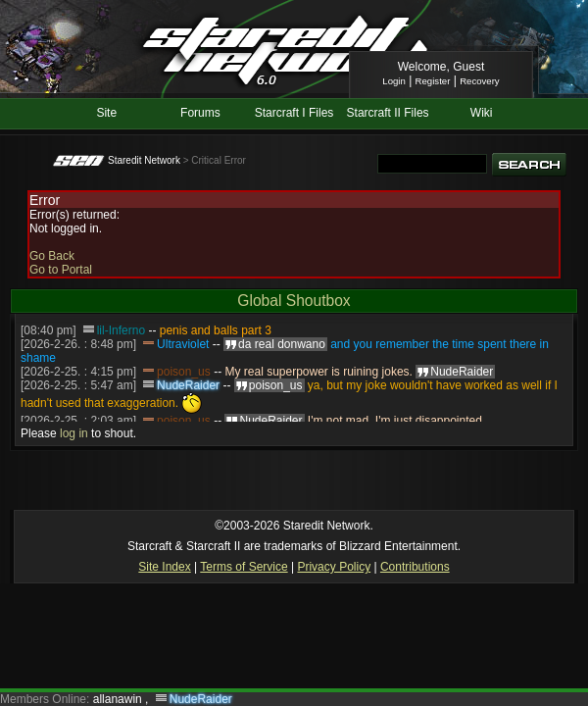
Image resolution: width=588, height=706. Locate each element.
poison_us (184, 372)
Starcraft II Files (388, 113)
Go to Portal (61, 270)
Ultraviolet (183, 344)
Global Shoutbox (294, 301)
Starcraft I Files (294, 113)
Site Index (164, 567)
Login (393, 81)
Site (106, 113)
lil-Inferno (121, 330)
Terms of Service (244, 567)
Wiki (482, 113)
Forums (200, 113)
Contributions (415, 567)
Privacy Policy (334, 567)
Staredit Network (144, 160)
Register (433, 81)
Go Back (52, 256)
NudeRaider (188, 385)
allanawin (119, 699)
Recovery (480, 81)
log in (74, 433)
